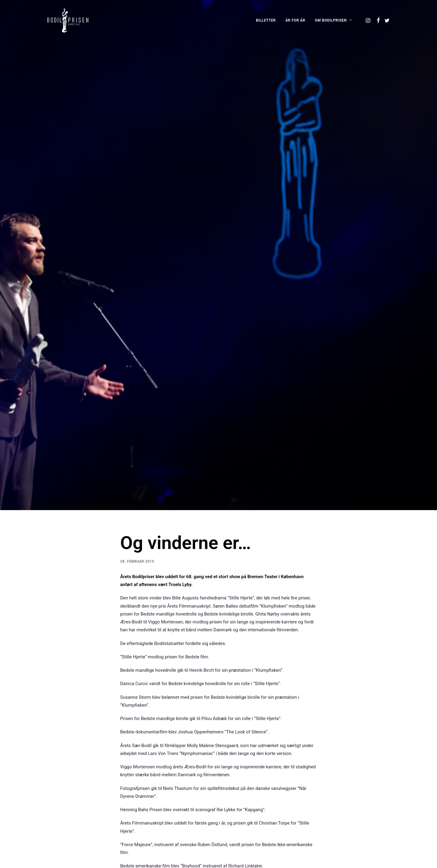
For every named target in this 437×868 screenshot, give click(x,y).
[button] (369, 20)
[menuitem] (266, 20)
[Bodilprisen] (68, 20)
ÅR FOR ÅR (295, 20)
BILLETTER (266, 20)
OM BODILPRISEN (333, 20)
